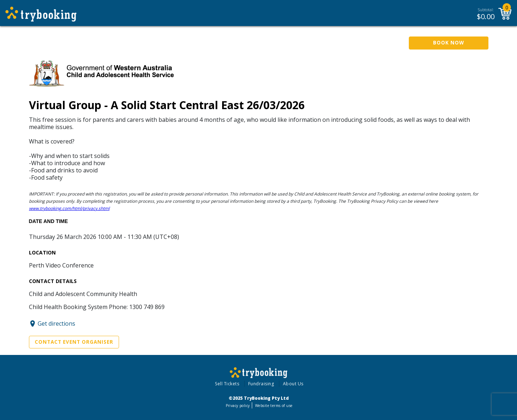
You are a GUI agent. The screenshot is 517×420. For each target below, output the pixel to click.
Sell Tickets (227, 384)
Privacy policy (238, 406)
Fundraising (261, 384)
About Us (293, 384)
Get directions (56, 323)
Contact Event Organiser (74, 342)
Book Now (449, 43)
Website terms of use (274, 406)
